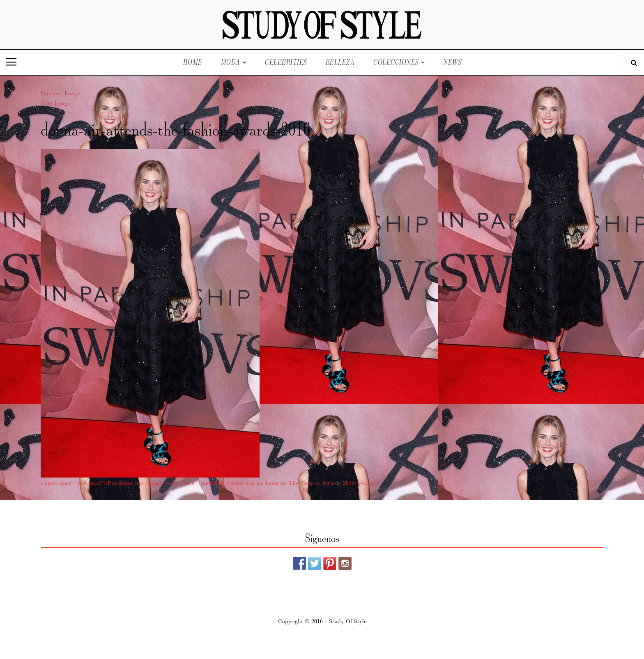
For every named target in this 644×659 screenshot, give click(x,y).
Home (192, 62)
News (452, 62)
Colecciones (396, 62)
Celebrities (286, 62)
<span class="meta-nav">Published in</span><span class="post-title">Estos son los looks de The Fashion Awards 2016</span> (209, 482)
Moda (230, 62)
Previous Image (60, 93)
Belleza (340, 62)
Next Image (55, 103)
